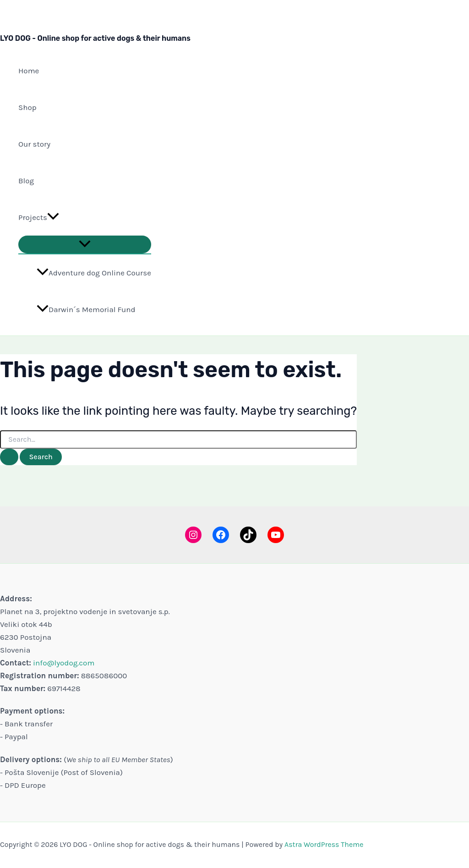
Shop (27, 107)
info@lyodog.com (64, 663)
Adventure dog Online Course (94, 273)
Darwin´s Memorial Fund (86, 309)
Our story (34, 144)
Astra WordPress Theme (324, 844)
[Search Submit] (9, 457)
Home (29, 71)
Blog (26, 181)
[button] (53, 217)
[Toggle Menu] (85, 244)
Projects (39, 217)
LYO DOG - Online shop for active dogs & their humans (95, 38)
